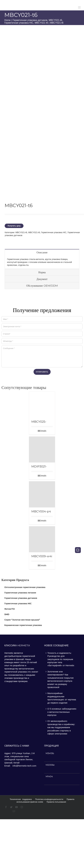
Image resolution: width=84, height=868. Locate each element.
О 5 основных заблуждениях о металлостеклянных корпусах (62, 712)
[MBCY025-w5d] (42, 405)
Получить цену (14, 226)
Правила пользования (56, 802)
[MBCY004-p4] (42, 494)
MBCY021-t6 (21, 232)
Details (43, 431)
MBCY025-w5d (39, 422)
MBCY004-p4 (41, 511)
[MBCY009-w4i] (42, 539)
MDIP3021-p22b (39, 467)
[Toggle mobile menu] (80, 7)
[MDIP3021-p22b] (42, 450)
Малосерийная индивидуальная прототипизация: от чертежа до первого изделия (62, 698)
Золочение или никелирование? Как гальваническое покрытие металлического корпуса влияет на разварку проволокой (61, 679)
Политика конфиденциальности (49, 799)
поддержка (27, 799)
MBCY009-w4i (42, 556)
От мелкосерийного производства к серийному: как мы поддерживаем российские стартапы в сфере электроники (61, 727)
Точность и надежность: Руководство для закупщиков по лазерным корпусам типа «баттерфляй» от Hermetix (61, 659)
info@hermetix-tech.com (24, 766)
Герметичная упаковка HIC (54, 232)
